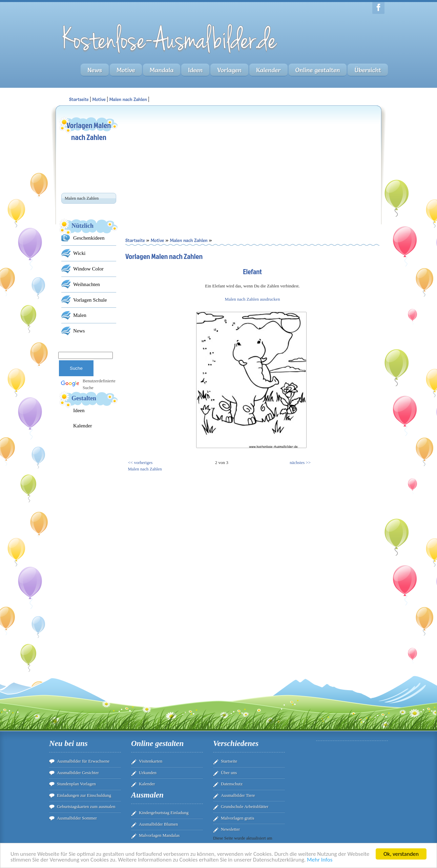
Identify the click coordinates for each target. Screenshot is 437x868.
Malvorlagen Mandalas (159, 835)
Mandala (162, 70)
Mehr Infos (320, 860)
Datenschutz (232, 784)
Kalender (268, 70)
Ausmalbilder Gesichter (78, 773)
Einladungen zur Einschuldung (84, 795)
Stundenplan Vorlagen (76, 784)
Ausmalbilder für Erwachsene (83, 761)
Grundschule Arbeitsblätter (245, 806)
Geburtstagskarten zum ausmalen (86, 806)
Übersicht (368, 70)
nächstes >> (300, 462)
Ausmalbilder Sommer (77, 818)
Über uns (229, 773)
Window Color (88, 269)
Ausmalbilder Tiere (238, 795)
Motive (126, 70)
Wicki (79, 253)
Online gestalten (318, 70)
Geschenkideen (89, 238)
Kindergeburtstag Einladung (164, 813)
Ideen (195, 70)
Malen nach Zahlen (128, 99)
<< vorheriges (140, 462)
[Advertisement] (189, 163)
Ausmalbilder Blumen (158, 824)
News (95, 70)
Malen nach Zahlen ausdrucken (253, 299)
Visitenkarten (151, 761)
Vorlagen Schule (90, 300)
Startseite (229, 761)
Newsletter (230, 829)
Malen (80, 315)
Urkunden (148, 773)
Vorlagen (229, 70)
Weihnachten (87, 284)
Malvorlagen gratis (238, 818)
